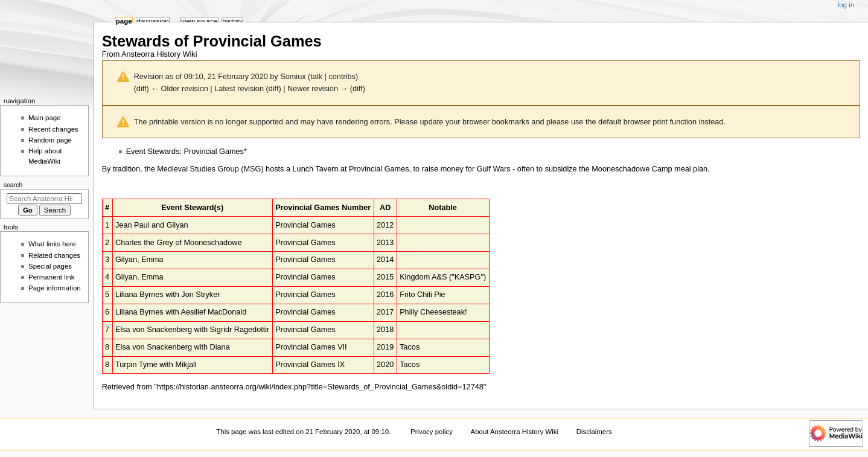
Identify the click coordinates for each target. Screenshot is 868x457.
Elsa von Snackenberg (154, 330)
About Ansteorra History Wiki (515, 432)
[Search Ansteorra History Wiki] (44, 199)
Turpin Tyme (136, 365)
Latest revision (239, 89)
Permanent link (51, 277)
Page (124, 21)
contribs (342, 77)
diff (142, 89)
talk (316, 77)
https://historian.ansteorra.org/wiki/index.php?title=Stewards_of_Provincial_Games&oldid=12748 (320, 387)
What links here (52, 244)
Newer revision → (318, 89)
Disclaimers (594, 432)
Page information (55, 288)
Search (13, 185)
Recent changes (53, 129)
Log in (846, 5)
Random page (50, 140)
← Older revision (179, 89)
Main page (45, 118)
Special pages (50, 266)
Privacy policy (432, 432)
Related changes (54, 255)
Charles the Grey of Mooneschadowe (178, 243)
